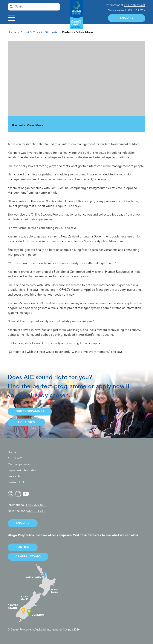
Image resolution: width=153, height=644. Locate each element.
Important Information (22, 471)
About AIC (28, 33)
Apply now (26, 422)
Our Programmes (19, 465)
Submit (11, 7)
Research (14, 477)
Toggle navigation (11, 18)
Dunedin (23, 547)
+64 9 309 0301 (134, 5)
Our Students (48, 33)
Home (12, 33)
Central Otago (28, 557)
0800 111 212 (136, 10)
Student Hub (16, 483)
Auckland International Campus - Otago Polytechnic (75, 11)
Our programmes (30, 411)
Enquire (127, 18)
